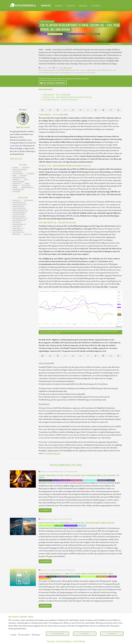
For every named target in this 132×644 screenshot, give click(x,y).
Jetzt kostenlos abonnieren (53, 83)
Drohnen (14, 188)
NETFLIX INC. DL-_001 (17, 232)
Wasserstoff (25, 168)
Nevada (26, 183)
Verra (13, 176)
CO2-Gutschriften (17, 174)
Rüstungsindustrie (17, 190)
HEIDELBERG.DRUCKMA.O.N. (19, 212)
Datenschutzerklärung (64, 641)
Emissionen (22, 176)
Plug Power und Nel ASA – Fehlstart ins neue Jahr (60, 100)
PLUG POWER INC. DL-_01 (18, 202)
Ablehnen (112, 634)
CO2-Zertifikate (16, 172)
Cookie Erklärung (79, 641)
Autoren (96, 6)
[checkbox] (9, 635)
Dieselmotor (30, 174)
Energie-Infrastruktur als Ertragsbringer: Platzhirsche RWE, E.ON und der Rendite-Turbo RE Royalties (77, 523)
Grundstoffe (15, 180)
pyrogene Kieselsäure (18, 178)
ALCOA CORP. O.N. (16, 226)
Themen (59, 6)
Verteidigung (16, 192)
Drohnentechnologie (27, 188)
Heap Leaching (25, 186)
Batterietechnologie (18, 182)
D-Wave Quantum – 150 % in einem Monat (56, 95)
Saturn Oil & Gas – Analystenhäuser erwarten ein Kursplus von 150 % (67, 97)
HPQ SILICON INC (28, 200)
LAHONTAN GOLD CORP (18, 206)
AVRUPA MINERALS (17, 230)
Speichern (85, 634)
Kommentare (46, 6)
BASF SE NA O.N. (16, 222)
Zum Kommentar (45, 510)
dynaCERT (14, 168)
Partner (83, 6)
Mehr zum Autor (16, 158)
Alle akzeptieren (58, 634)
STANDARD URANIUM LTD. (18, 224)
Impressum (51, 641)
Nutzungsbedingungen (52, 453)
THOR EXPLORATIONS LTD (18, 220)
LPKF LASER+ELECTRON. (18, 214)
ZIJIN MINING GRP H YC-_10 (19, 218)
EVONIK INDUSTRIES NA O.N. (19, 204)
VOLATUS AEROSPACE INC (18, 208)
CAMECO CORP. (16, 234)
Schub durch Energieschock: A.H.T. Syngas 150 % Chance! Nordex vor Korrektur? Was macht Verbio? (76, 574)
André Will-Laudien (66, 68)
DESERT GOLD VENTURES (18, 216)
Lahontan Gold (16, 183)
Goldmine (14, 186)
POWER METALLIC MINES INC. (19, 210)
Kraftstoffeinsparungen (19, 170)
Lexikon (71, 6)
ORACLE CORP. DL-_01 (17, 228)
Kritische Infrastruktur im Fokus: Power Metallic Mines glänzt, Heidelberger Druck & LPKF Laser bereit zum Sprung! (79, 476)
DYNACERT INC (16, 200)
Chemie (25, 180)
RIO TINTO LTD (27, 234)
